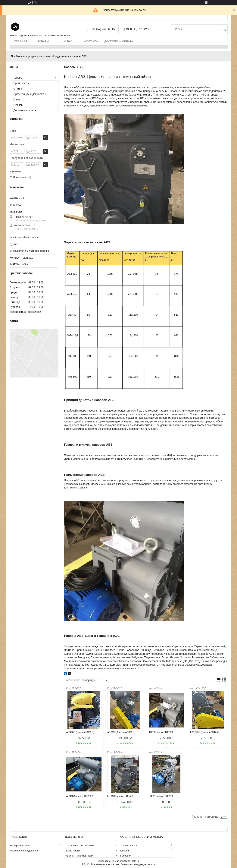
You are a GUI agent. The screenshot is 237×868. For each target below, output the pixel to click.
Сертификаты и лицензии (80, 846)
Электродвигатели (20, 846)
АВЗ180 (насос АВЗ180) (80, 796)
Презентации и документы (30, 94)
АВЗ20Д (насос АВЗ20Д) (80, 732)
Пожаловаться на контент (105, 864)
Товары (43, 41)
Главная (21, 41)
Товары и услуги (26, 56)
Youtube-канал (129, 846)
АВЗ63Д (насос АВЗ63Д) (121, 732)
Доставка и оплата (119, 41)
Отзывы (18, 105)
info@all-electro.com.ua (26, 237)
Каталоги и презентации (79, 856)
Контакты (91, 41)
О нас (69, 41)
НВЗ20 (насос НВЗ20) (161, 796)
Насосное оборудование (54, 56)
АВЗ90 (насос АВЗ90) (161, 732)
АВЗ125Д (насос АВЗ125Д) (205, 732)
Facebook (126, 856)
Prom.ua (135, 861)
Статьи (18, 89)
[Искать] (224, 29)
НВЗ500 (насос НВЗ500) (121, 796)
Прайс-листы (22, 83)
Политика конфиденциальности (138, 864)
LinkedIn (125, 851)
